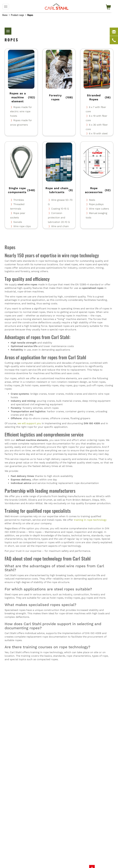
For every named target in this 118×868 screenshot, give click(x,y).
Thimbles (19, 200)
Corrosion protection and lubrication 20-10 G (59, 218)
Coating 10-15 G (60, 209)
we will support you (29, 423)
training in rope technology (90, 520)
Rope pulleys (96, 204)
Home (5, 15)
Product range (17, 15)
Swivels (18, 222)
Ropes (30, 15)
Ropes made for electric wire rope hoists (21, 112)
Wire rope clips (22, 226)
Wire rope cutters (99, 209)
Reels (92, 200)
